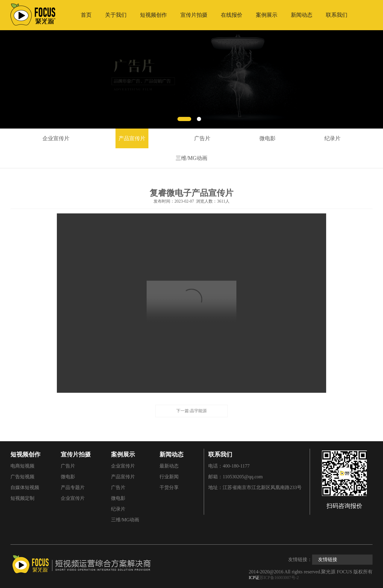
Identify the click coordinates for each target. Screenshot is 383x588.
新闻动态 (302, 15)
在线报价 (232, 15)
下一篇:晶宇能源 (191, 410)
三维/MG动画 (191, 158)
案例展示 (267, 15)
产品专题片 (73, 487)
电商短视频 (22, 466)
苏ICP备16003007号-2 (279, 578)
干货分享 (169, 487)
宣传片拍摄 (194, 15)
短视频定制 (22, 498)
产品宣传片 (132, 138)
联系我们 (337, 15)
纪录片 (332, 138)
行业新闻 (169, 477)
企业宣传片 (56, 138)
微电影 (268, 138)
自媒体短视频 (25, 487)
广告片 (202, 138)
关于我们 (116, 15)
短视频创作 (153, 15)
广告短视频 (22, 477)
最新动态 (169, 466)
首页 (86, 15)
